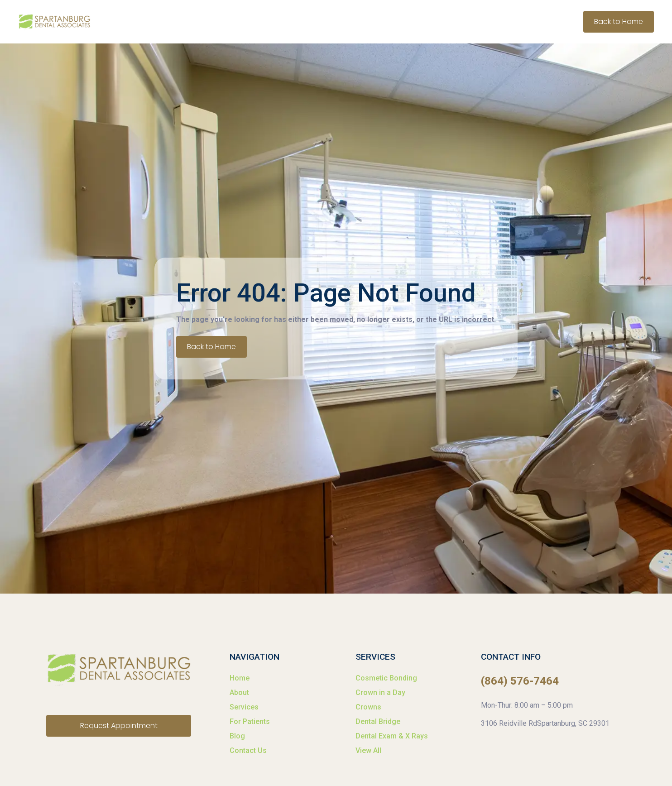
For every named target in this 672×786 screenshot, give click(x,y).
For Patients (250, 721)
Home (240, 678)
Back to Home (619, 22)
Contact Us (248, 750)
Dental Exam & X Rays (392, 736)
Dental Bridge (378, 721)
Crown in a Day (380, 693)
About (239, 693)
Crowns (368, 707)
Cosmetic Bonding (386, 678)
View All (368, 750)
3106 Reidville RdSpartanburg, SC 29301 (545, 723)
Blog (237, 736)
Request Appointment (119, 726)
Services (244, 707)
